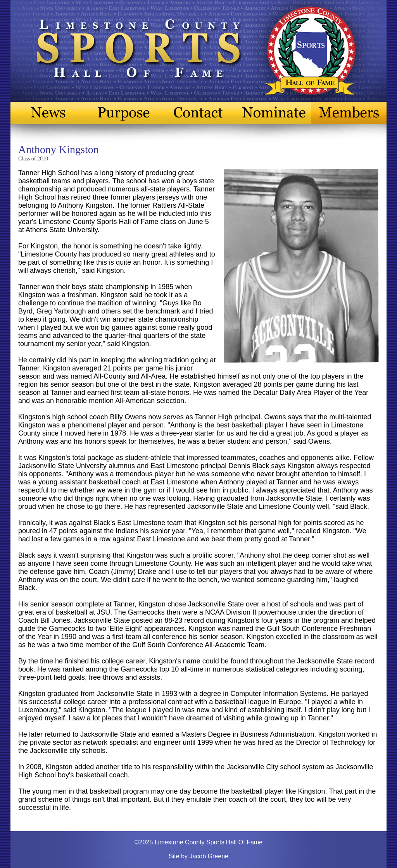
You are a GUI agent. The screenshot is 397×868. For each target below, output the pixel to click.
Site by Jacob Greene (198, 856)
